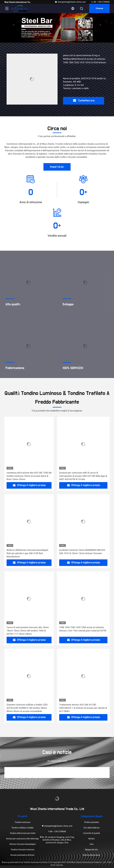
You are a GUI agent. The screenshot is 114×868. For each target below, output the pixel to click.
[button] (52, 40)
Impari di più (57, 167)
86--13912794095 (100, 2)
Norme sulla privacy (91, 855)
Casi (92, 844)
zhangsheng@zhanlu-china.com (70, 2)
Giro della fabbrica (92, 828)
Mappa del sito (91, 850)
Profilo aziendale (92, 822)
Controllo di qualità (92, 833)
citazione (99, 8)
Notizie (91, 839)
